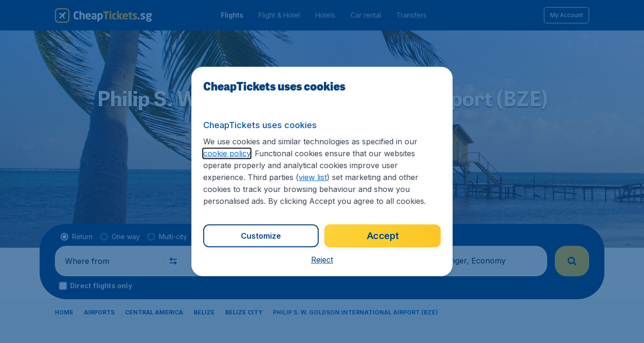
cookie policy (227, 153)
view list (313, 177)
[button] (322, 260)
